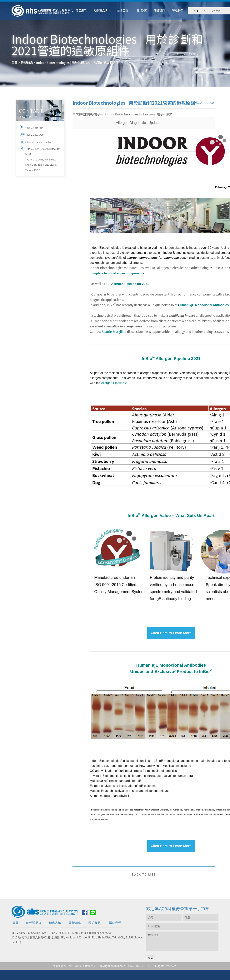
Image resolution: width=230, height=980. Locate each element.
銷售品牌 (55, 923)
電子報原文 (165, 114)
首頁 (16, 923)
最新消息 (75, 923)
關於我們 (94, 923)
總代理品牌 (34, 923)
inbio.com (147, 114)
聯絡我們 (115, 923)
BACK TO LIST (144, 874)
